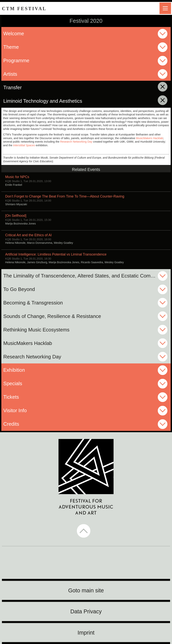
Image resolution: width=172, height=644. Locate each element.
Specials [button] (13, 383)
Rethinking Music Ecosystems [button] (36, 330)
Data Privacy (86, 611)
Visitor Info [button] (15, 410)
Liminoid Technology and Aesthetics (70, 101)
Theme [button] (11, 47)
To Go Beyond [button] (19, 289)
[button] (86, 531)
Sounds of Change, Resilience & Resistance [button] (52, 316)
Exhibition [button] (14, 370)
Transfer (40, 87)
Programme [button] (16, 61)
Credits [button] (11, 424)
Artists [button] (10, 74)
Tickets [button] (11, 397)
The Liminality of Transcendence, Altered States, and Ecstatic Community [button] (84, 276)
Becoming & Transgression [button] (33, 303)
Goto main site (86, 590)
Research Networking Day (76, 142)
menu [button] (165, 8)
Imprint (86, 633)
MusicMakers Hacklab (149, 138)
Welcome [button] (14, 34)
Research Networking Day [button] (32, 357)
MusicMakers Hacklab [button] (28, 343)
